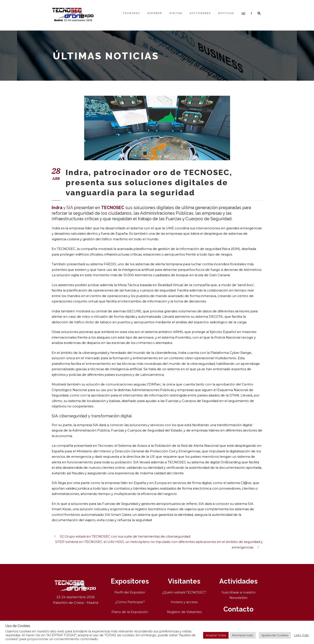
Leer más (301, 635)
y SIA (62, 208)
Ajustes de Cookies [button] (275, 635)
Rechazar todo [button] (243, 635)
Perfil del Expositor (130, 592)
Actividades (200, 13)
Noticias (226, 13)
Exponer (155, 13)
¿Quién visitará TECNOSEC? (184, 592)
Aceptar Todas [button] (216, 635)
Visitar (176, 13)
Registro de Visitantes (184, 612)
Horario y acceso (184, 602)
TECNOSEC (131, 13)
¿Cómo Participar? (130, 602)
